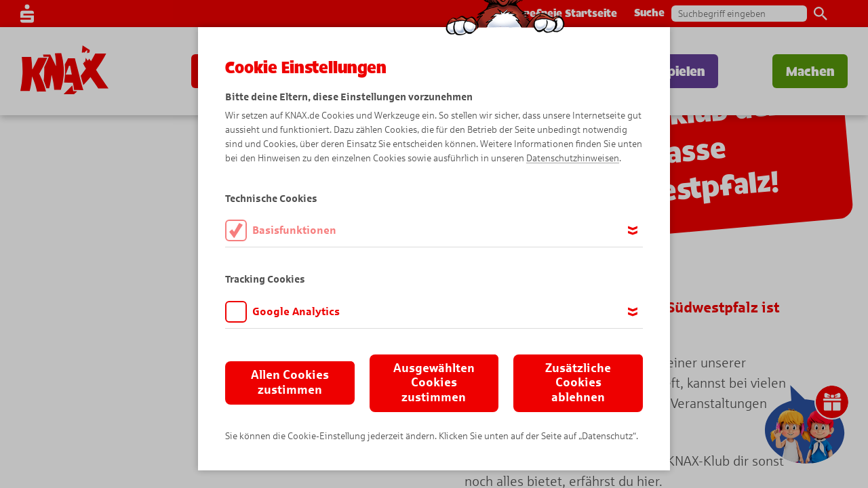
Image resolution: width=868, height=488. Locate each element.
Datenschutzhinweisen (573, 158)
